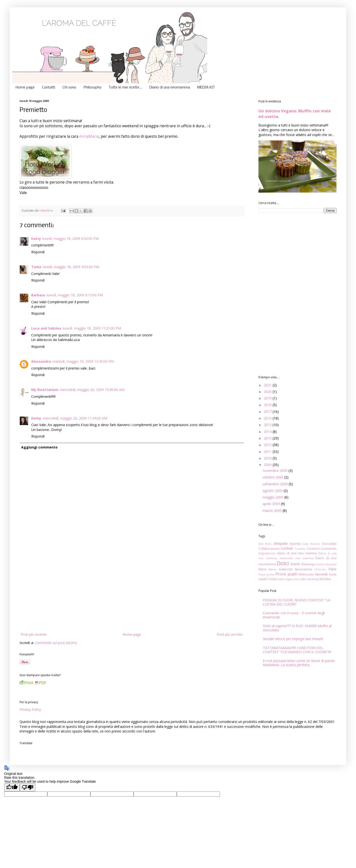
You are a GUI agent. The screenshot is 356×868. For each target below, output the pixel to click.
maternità (286, 569)
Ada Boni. (265, 544)
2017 (268, 412)
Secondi (321, 574)
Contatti (49, 88)
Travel (272, 579)
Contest (287, 548)
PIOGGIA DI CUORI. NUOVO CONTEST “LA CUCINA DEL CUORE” (297, 602)
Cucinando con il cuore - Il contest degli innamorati (294, 615)
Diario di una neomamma (170, 88)
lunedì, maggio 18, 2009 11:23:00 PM (92, 328)
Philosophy (93, 88)
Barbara (38, 295)
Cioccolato (329, 544)
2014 (268, 432)
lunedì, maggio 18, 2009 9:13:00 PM (75, 295)
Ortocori (320, 569)
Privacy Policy (30, 709)
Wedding (313, 579)
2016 (268, 418)
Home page (25, 88)
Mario (273, 569)
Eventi (295, 564)
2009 (268, 465)
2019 (268, 398)
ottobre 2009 (273, 477)
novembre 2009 (276, 471)
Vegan (289, 579)
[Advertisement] (132, 595)
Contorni (313, 549)
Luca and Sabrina (46, 328)
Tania (36, 267)
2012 (268, 445)
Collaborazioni (269, 549)
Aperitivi (295, 544)
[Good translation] (12, 787)
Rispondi (38, 252)
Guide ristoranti (326, 564)
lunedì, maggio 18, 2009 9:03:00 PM (71, 267)
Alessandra (41, 361)
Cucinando (329, 549)
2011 (268, 452)
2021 (268, 385)
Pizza (262, 574)
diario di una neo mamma (297, 553)
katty (36, 239)
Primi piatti (287, 574)
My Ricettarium (45, 390)
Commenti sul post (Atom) (56, 643)
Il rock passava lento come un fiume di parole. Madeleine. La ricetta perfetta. (299, 663)
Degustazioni (267, 553)
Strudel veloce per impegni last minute (293, 639)
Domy (36, 418)
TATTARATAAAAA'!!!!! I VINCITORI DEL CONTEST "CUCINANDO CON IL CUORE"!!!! (297, 650)
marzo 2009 (273, 511)
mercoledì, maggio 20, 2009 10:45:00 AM (92, 390)
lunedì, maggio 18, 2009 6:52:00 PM (71, 239)
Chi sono (69, 88)
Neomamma (304, 569)
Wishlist (325, 579)
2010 (268, 458)
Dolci (283, 563)
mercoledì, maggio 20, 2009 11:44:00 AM (75, 418)
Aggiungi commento (39, 447)
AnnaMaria (89, 136)
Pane (332, 569)
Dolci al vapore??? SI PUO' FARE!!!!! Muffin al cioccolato (297, 628)
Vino (296, 579)
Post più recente (34, 634)
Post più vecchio (230, 634)
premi (271, 574)
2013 (268, 438)
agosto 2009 (273, 491)
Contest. (300, 549)
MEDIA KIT (206, 88)
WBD (303, 579)
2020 (268, 392)
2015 (268, 425)
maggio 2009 (273, 497)
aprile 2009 (272, 504)
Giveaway (308, 564)
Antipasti (281, 543)
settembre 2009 (276, 484)
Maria (262, 569)
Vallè (281, 579)
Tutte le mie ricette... (125, 88)
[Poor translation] (28, 787)
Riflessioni (306, 574)
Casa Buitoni (311, 544)
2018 (268, 405)
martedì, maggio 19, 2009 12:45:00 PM (83, 361)
